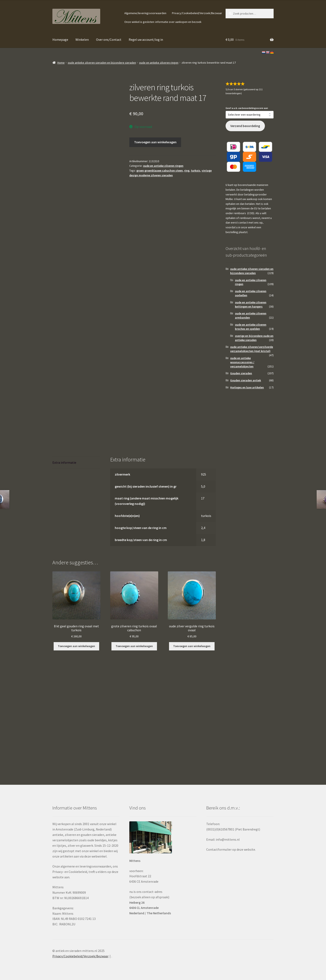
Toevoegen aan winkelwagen (155, 142)
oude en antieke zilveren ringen (159, 63)
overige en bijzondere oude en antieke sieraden (254, 338)
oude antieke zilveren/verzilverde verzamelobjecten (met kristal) (252, 349)
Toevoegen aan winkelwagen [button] (76, 646)
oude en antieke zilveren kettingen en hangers (251, 304)
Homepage (60, 40)
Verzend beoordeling (245, 126)
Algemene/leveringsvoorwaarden (145, 13)
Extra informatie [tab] (64, 462)
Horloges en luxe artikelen (247, 387)
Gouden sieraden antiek (246, 380)
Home (61, 63)
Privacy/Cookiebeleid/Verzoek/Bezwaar (197, 13)
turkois (196, 171)
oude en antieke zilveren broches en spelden (251, 327)
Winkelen (82, 40)
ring (187, 171)
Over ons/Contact (109, 40)
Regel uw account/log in (146, 40)
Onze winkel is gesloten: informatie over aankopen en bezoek (163, 22)
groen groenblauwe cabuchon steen (160, 171)
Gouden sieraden (241, 373)
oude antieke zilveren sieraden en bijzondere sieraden (102, 63)
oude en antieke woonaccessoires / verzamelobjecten (242, 362)
